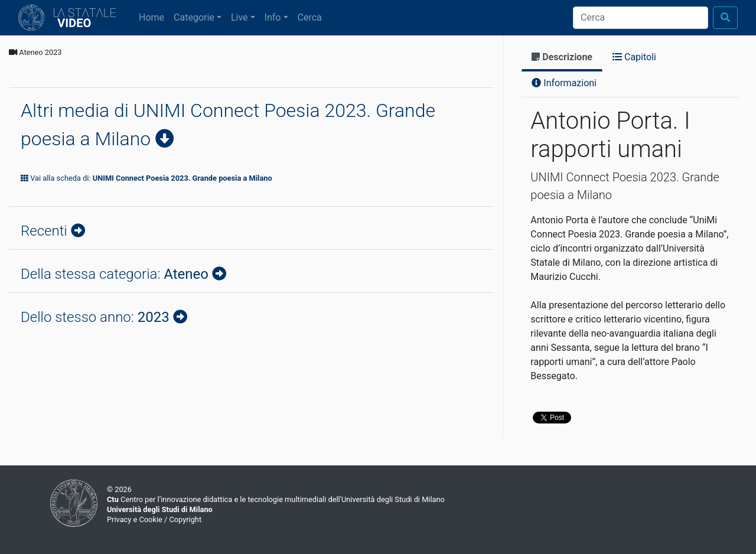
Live (239, 17)
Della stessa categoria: (116, 274)
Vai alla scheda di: (146, 178)
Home (154, 17)
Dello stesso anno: (97, 317)
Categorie (194, 17)
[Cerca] (641, 18)
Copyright (185, 519)
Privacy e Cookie (135, 519)
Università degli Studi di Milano (160, 509)
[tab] (562, 58)
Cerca (310, 17)
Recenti (46, 231)
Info (273, 17)
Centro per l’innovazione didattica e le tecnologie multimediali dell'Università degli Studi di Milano (276, 499)
